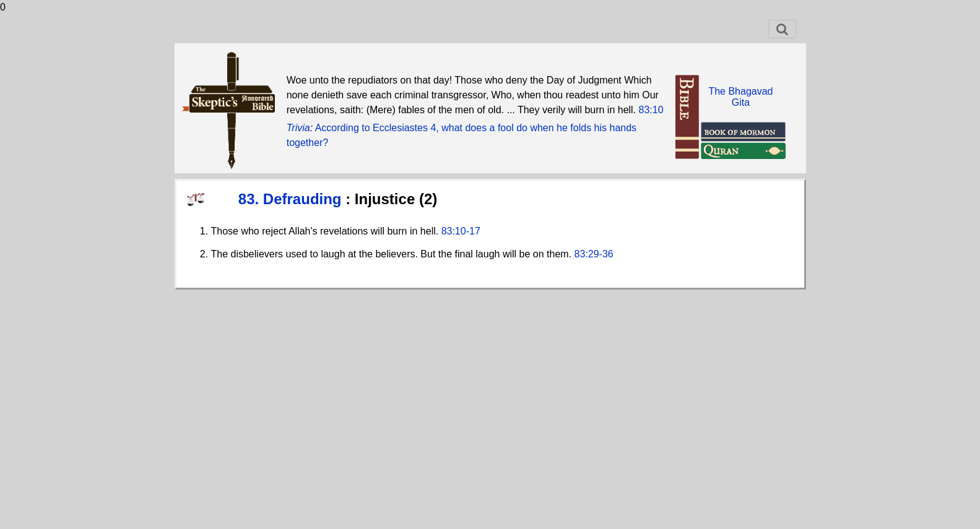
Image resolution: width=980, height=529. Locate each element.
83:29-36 (594, 254)
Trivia (298, 128)
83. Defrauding (292, 199)
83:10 (651, 110)
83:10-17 (461, 231)
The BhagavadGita (740, 97)
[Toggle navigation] (782, 29)
